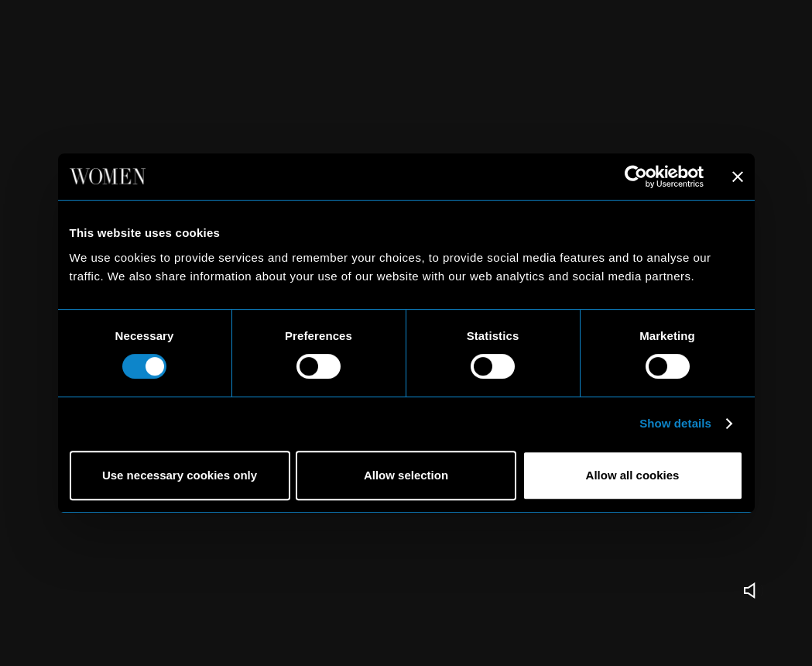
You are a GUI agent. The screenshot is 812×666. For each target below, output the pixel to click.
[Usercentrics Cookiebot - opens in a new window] (636, 177)
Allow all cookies (633, 475)
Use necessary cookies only (180, 475)
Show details (675, 423)
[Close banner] (738, 177)
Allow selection (406, 475)
